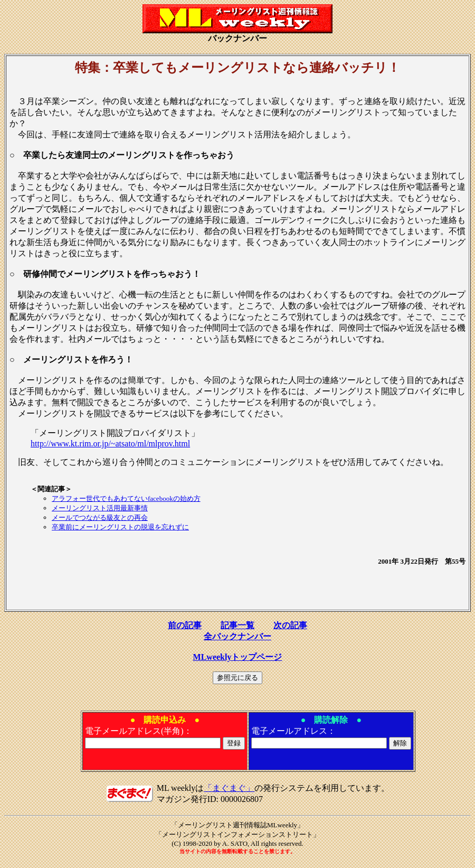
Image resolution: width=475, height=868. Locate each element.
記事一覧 (237, 625)
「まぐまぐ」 (229, 788)
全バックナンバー (237, 636)
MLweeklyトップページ (238, 657)
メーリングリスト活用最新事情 (100, 508)
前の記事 (185, 625)
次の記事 (290, 625)
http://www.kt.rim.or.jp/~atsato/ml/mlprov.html (110, 444)
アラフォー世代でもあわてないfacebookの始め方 (126, 498)
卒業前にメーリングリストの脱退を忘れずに (120, 527)
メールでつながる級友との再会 (100, 517)
